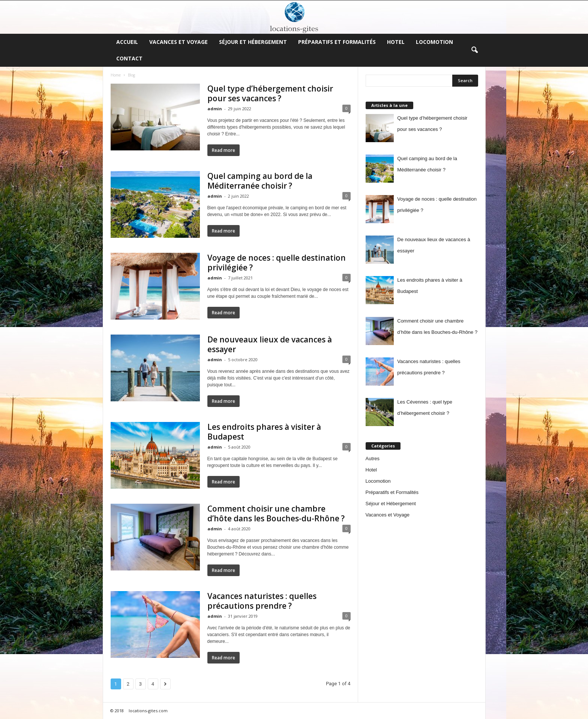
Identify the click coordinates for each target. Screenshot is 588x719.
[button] (474, 50)
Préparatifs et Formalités (337, 42)
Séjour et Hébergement (253, 42)
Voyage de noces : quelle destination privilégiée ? (277, 263)
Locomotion (434, 42)
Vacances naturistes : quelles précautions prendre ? (262, 601)
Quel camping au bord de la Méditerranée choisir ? (260, 181)
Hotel (396, 42)
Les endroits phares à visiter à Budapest (264, 432)
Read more (223, 150)
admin (215, 109)
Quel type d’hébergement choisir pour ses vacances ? (270, 93)
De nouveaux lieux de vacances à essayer (270, 344)
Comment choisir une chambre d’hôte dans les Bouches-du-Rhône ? (276, 513)
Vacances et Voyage (178, 42)
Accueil (127, 42)
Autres (373, 459)
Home (116, 75)
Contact (129, 58)
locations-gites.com (148, 711)
